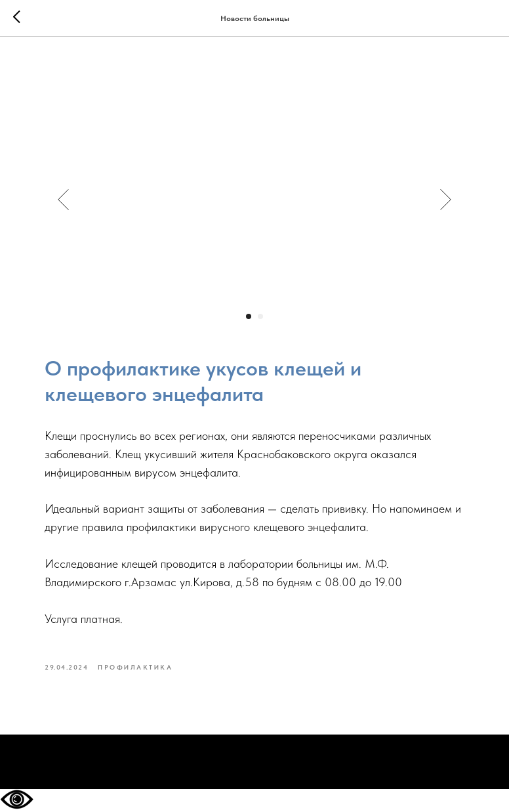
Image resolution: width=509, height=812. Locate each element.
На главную (254, 762)
